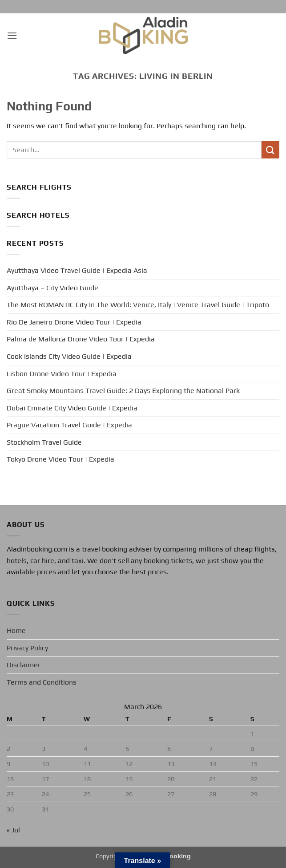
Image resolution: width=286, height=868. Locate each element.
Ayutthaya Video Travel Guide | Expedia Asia (77, 270)
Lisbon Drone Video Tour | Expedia (62, 374)
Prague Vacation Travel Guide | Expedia (69, 425)
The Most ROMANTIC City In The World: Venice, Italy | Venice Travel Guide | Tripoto (138, 305)
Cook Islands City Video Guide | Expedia (69, 356)
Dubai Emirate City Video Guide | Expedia (72, 408)
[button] (12, 35)
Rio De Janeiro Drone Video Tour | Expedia (74, 322)
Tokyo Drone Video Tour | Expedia (60, 459)
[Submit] (270, 150)
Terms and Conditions (42, 682)
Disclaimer (24, 665)
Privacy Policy (27, 648)
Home (16, 631)
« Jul (13, 830)
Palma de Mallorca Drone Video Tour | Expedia (81, 339)
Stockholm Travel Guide (44, 442)
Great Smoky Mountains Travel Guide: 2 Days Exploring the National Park (123, 391)
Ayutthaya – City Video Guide (52, 288)
